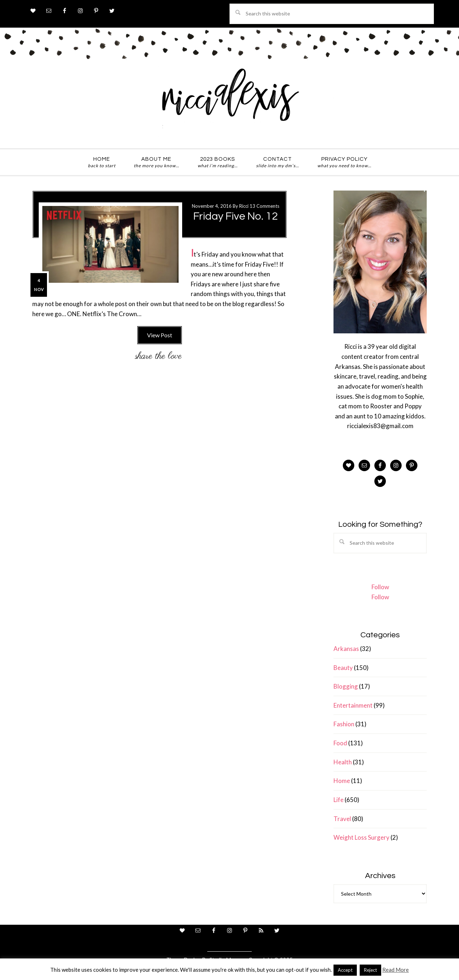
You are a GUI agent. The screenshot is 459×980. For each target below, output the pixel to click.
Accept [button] (345, 970)
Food (340, 743)
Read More (396, 970)
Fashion (344, 724)
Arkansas (346, 649)
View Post (160, 335)
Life (339, 800)
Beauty (343, 668)
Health (343, 762)
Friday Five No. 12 (236, 216)
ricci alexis (229, 102)
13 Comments (264, 206)
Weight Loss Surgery (361, 837)
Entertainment (353, 705)
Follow (380, 587)
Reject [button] (370, 970)
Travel (342, 819)
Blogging (346, 686)
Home (342, 781)
